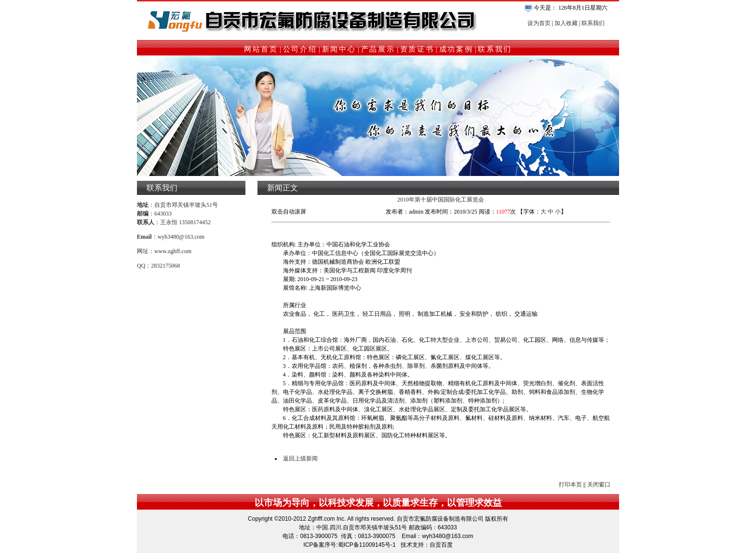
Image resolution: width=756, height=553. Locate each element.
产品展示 (378, 49)
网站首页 (261, 49)
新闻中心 (339, 49)
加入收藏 (566, 23)
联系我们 (593, 23)
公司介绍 (300, 49)
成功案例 (456, 49)
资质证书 (417, 49)
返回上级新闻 (300, 459)
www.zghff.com (173, 251)
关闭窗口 (599, 485)
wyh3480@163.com (181, 237)
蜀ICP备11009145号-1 (367, 545)
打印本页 (570, 485)
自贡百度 (441, 545)
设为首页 (539, 23)
